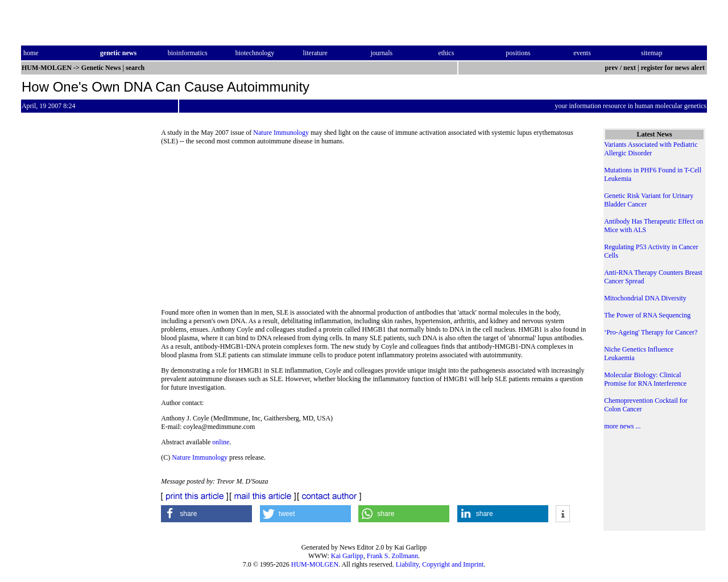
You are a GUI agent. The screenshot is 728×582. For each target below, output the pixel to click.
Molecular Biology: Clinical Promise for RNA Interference (645, 379)
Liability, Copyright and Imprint (440, 564)
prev (612, 68)
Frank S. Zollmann (392, 556)
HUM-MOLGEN (315, 564)
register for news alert (674, 68)
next (630, 68)
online (221, 442)
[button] (206, 514)
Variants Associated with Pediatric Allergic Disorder (651, 149)
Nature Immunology (281, 133)
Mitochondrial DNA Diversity (645, 298)
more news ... (622, 426)
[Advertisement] (374, 230)
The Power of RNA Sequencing (647, 315)
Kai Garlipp (347, 556)
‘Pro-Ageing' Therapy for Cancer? (651, 332)
